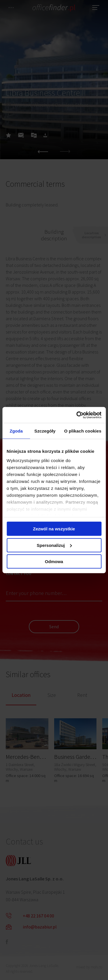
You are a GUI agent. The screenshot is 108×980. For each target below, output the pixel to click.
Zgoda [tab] (16, 431)
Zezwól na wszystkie (54, 529)
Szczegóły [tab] (45, 431)
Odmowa (54, 562)
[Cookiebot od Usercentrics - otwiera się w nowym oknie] (77, 415)
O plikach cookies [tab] (83, 431)
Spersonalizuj (54, 545)
